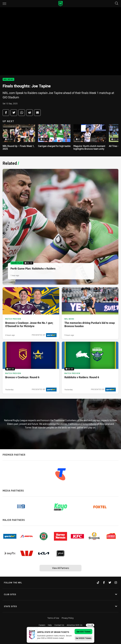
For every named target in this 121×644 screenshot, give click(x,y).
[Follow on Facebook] (104, 583)
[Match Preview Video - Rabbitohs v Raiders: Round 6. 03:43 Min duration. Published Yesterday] (90, 368)
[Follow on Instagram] (116, 583)
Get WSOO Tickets (83, 638)
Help (50, 625)
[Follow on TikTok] (98, 583)
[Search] (117, 4)
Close (90, 625)
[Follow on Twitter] (110, 583)
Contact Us (59, 625)
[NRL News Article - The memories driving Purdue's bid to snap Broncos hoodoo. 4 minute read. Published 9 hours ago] (90, 313)
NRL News (8, 79)
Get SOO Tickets (84, 632)
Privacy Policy (68, 618)
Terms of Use (53, 618)
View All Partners (61, 568)
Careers (42, 625)
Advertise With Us (75, 625)
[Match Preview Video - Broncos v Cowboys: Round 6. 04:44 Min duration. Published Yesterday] (31, 368)
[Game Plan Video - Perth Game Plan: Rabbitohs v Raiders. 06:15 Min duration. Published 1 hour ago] (60, 227)
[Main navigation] (4, 4)
